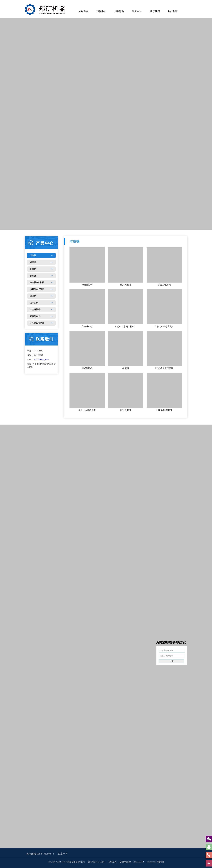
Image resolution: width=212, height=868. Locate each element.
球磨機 (41, 256)
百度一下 (63, 854)
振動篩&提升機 (41, 289)
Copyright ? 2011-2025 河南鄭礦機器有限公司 (66, 862)
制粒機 (41, 269)
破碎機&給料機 (41, 283)
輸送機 (41, 296)
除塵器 (41, 276)
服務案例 (119, 11)
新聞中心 (137, 11)
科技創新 (173, 11)
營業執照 (113, 862)
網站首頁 (84, 11)
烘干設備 (41, 303)
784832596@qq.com (41, 359)
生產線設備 (41, 310)
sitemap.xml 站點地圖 (155, 862)
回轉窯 (41, 262)
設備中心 (101, 11)
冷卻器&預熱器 (41, 323)
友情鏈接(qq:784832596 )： (40, 854)
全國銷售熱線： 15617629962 (132, 862)
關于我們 (155, 11)
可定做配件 (41, 316)
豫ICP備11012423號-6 (97, 862)
